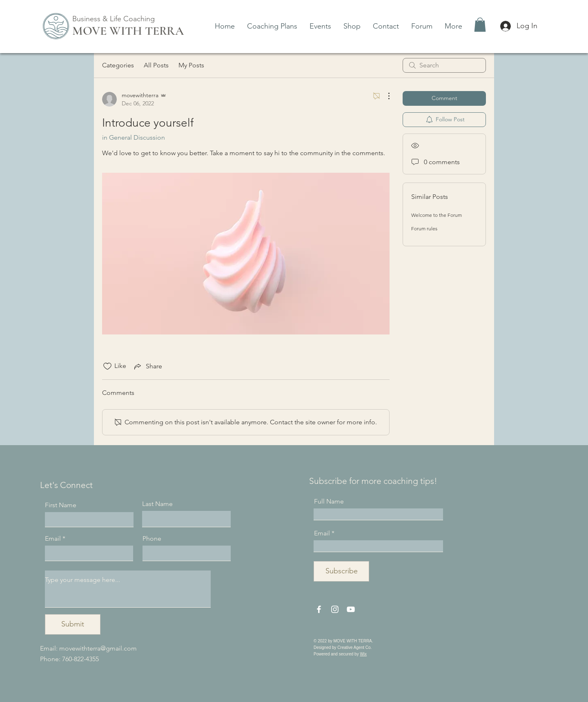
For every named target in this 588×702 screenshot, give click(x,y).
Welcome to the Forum (437, 215)
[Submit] (73, 624)
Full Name (329, 501)
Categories (118, 65)
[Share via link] (147, 366)
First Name (61, 505)
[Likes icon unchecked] (107, 366)
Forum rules (424, 228)
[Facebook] (319, 609)
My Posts (191, 65)
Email (53, 539)
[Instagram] (335, 609)
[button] (480, 25)
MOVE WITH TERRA (128, 31)
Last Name (157, 504)
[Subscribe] (341, 571)
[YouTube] (351, 609)
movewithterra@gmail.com (98, 648)
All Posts (156, 65)
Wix (363, 654)
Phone (152, 539)
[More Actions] (385, 96)
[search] (444, 65)
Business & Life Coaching (114, 19)
